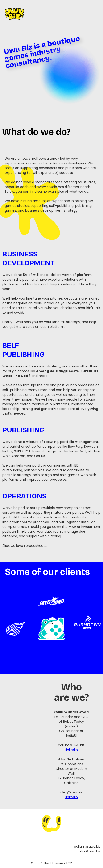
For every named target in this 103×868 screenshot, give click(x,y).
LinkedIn (71, 750)
